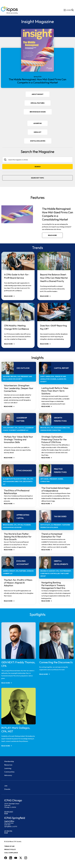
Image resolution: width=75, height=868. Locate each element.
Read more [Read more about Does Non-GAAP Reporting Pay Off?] (44, 344)
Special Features (38, 103)
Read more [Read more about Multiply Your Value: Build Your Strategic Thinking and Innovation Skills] (8, 458)
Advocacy (8, 775)
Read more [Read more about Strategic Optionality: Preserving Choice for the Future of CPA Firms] (46, 458)
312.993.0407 (9, 812)
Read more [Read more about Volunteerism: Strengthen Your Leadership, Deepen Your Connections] (8, 406)
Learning (8, 768)
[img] (69, 10)
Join (6, 786)
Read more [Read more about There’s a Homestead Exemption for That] (46, 550)
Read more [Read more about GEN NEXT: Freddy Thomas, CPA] (6, 683)
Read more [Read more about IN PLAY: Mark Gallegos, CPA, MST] (6, 746)
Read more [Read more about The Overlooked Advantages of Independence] (46, 504)
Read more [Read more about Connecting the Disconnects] (44, 674)
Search (38, 167)
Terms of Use (9, 846)
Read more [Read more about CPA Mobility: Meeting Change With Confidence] (8, 344)
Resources (8, 765)
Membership (9, 761)
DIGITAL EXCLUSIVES (38, 141)
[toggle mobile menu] (65, 10)
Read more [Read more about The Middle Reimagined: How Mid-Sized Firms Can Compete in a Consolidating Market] (52, 235)
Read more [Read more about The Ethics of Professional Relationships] (8, 504)
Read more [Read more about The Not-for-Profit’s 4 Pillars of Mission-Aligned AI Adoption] (8, 601)
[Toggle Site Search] (72, 10)
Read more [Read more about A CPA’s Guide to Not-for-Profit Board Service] (8, 296)
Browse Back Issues (38, 112)
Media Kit (40, 133)
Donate (7, 789)
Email (6, 813)
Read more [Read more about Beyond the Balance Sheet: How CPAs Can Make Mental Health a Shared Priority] (44, 296)
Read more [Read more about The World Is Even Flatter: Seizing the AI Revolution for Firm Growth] (8, 550)
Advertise (37, 123)
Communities (9, 772)
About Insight (38, 94)
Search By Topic (37, 178)
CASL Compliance (11, 853)
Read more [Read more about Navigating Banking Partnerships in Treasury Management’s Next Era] (46, 601)
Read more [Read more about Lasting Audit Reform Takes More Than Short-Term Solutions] (46, 406)
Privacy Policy (10, 849)
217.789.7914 (8, 831)
